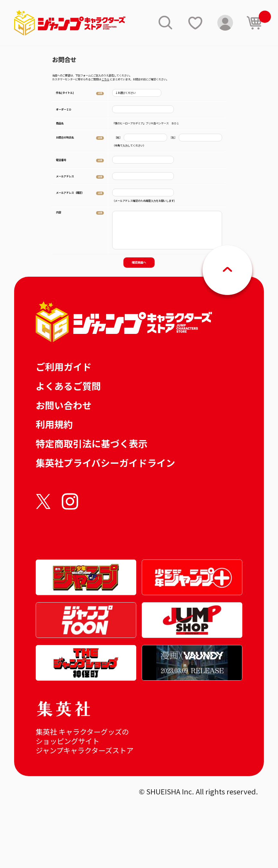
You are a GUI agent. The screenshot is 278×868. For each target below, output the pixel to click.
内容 (58, 212)
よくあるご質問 (68, 386)
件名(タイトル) (65, 93)
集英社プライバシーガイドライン (105, 463)
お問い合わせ (64, 405)
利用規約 (54, 424)
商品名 (60, 123)
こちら (105, 79)
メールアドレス (65, 176)
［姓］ (118, 138)
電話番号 (61, 160)
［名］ (173, 138)
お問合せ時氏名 (65, 137)
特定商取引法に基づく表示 (92, 443)
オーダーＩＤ (64, 109)
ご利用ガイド (64, 367)
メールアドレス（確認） (70, 192)
